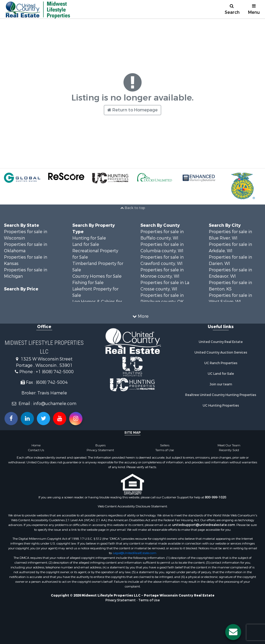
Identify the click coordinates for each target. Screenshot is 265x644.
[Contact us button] (233, 632)
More (141, 316)
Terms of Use (165, 450)
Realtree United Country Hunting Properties (221, 395)
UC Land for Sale (221, 374)
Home (36, 445)
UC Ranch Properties (221, 363)
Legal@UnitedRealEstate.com (135, 553)
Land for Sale (86, 244)
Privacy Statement (100, 450)
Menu (254, 9)
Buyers (100, 445)
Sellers (165, 445)
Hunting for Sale (89, 238)
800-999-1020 (215, 497)
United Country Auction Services (221, 353)
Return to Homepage (132, 110)
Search (232, 9)
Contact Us (36, 450)
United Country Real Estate (221, 342)
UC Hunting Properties (221, 406)
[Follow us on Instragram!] (76, 419)
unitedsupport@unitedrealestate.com (204, 525)
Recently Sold (229, 450)
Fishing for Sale (88, 283)
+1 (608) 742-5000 (55, 372)
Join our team (221, 384)
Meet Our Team (229, 445)
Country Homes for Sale (97, 276)
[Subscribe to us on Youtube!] (60, 419)
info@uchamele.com (55, 404)
